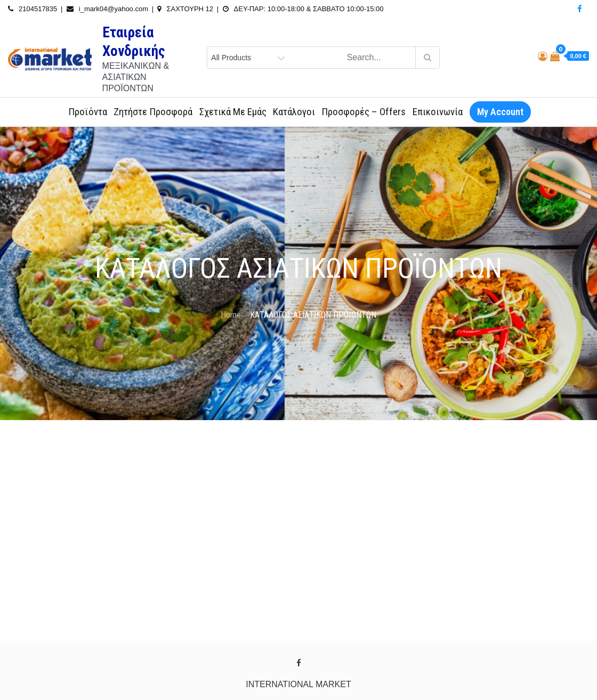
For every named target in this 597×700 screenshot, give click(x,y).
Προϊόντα (88, 112)
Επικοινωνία (438, 112)
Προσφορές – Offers (364, 112)
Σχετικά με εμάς (233, 112)
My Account (500, 112)
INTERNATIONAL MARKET (298, 684)
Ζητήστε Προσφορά (153, 112)
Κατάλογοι (294, 112)
